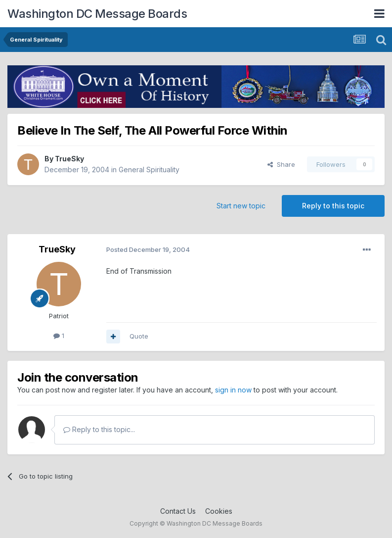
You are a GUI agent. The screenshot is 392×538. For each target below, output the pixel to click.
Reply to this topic (333, 206)
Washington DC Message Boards (97, 14)
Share (281, 164)
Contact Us (178, 511)
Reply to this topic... (99, 429)
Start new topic (241, 206)
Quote (139, 336)
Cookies (219, 511)
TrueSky (69, 159)
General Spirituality (149, 170)
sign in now (233, 390)
